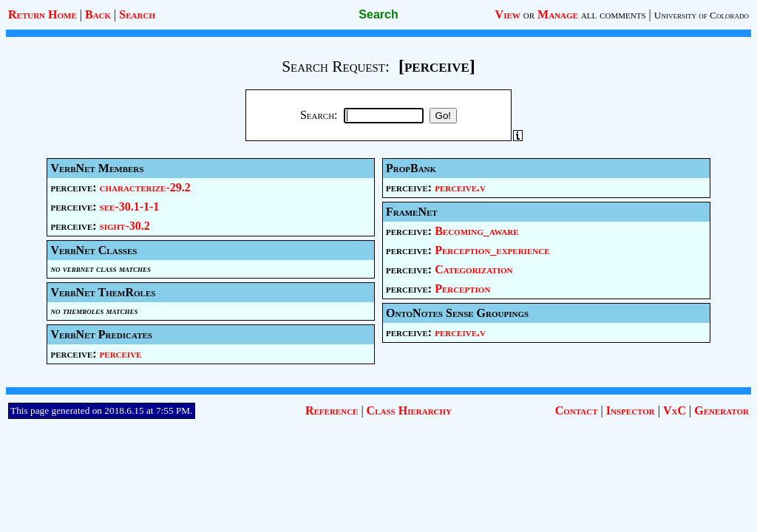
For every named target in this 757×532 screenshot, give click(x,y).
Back (98, 14)
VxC (675, 410)
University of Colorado (702, 15)
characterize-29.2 (145, 187)
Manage (558, 14)
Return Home (43, 14)
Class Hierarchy (409, 410)
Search (137, 14)
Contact (577, 410)
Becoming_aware (476, 231)
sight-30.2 (125, 226)
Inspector (631, 410)
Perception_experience (492, 250)
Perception (462, 289)
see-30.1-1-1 (130, 207)
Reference (332, 410)
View (508, 14)
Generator (722, 410)
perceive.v (460, 187)
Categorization (473, 269)
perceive (121, 354)
